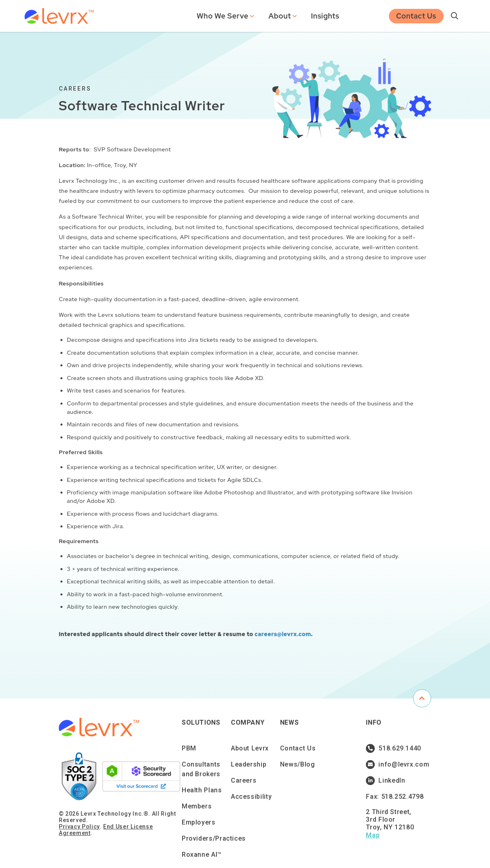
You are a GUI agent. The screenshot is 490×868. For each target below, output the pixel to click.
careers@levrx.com (283, 634)
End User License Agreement (106, 830)
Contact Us (416, 15)
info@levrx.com (397, 765)
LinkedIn (385, 781)
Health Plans (202, 790)
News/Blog (298, 764)
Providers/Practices (214, 838)
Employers (199, 822)
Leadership (249, 764)
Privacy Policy (79, 827)
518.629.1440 (393, 748)
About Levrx (250, 748)
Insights (325, 15)
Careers (244, 780)
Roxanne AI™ (202, 855)
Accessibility (251, 797)
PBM (189, 748)
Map (373, 835)
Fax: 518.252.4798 (395, 797)
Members (197, 806)
